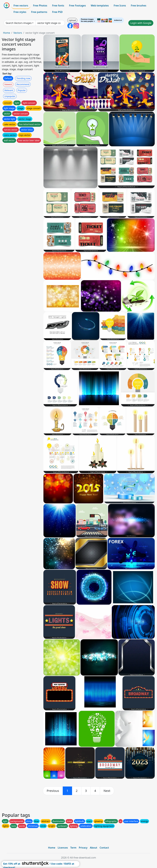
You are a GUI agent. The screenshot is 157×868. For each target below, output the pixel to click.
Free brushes (139, 6)
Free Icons (120, 6)
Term (73, 848)
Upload (72, 20)
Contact (104, 848)
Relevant (9, 90)
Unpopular (10, 96)
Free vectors (21, 6)
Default (8, 78)
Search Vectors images (19, 23)
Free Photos (40, 6)
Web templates (100, 6)
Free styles (20, 12)
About (93, 848)
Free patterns (39, 12)
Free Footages (77, 6)
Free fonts (58, 6)
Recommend (23, 84)
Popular (22, 90)
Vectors (18, 33)
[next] (107, 791)
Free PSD (57, 12)
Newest (8, 84)
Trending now (23, 78)
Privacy (83, 848)
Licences (63, 848)
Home (7, 33)
